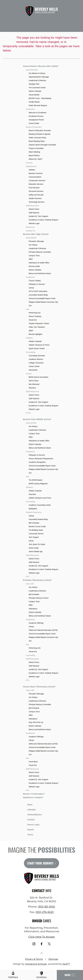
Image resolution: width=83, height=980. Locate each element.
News (28, 804)
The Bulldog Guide (36, 530)
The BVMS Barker (36, 480)
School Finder (34, 123)
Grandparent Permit (36, 120)
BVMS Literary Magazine (38, 484)
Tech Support (34, 537)
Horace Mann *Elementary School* (39, 687)
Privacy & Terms (34, 959)
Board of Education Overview (40, 131)
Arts (28, 309)
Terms (28, 834)
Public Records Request (38, 106)
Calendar (29, 809)
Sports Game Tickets (37, 349)
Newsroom (30, 227)
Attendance (33, 609)
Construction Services (37, 181)
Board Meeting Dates (37, 141)
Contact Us (30, 231)
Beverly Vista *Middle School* (37, 419)
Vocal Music (33, 762)
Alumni (29, 374)
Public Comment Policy (38, 138)
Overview (32, 494)
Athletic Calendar (35, 341)
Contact (29, 820)
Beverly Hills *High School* (36, 234)
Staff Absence (34, 213)
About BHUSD (32, 70)
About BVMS (31, 423)
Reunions (32, 388)
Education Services (36, 184)
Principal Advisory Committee (40, 252)
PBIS (31, 259)
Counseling (31, 352)
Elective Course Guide (37, 527)
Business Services (36, 173)
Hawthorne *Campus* (33, 797)
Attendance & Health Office (39, 263)
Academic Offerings (36, 623)
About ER (30, 584)
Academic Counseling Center (40, 505)
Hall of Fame (34, 381)
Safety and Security (36, 195)
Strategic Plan (34, 84)
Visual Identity (34, 95)
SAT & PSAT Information (38, 291)
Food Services (34, 188)
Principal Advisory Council (39, 598)
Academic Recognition (37, 462)
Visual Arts (33, 320)
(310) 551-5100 (46, 907)
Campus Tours (34, 256)
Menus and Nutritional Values (40, 273)
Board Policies (34, 156)
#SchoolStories (32, 815)
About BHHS (31, 238)
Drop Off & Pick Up (36, 722)
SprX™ (66, 964)
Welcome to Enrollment (38, 113)
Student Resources (34, 512)
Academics (30, 277)
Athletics (32, 170)
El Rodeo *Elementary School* (37, 580)
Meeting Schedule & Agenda (40, 134)
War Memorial (34, 384)
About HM (30, 690)
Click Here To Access (41, 937)
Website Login (34, 223)
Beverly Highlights (36, 334)
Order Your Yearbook (37, 327)
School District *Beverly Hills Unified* (41, 66)
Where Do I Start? (36, 159)
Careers (29, 163)
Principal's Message (36, 241)
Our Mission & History (37, 73)
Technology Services (37, 202)
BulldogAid (33, 509)
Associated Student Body (38, 295)
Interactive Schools (36, 964)
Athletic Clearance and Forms (40, 498)
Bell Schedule (34, 523)
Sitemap (53, 959)
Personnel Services (36, 191)
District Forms (34, 209)
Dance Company (35, 316)
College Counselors (36, 363)
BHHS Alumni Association (39, 377)
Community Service (36, 534)
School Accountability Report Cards (42, 299)
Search (29, 829)
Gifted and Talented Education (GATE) (43, 630)
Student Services (35, 198)
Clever (31, 541)
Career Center (34, 366)
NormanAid (33, 370)
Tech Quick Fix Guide (37, 544)
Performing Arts (35, 313)
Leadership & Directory (37, 80)
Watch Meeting (34, 152)
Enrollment (30, 109)
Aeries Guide (34, 548)
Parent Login (31, 824)
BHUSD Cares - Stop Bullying (40, 98)
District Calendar (35, 91)
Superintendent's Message (39, 77)
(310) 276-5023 (44, 912)
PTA (28, 577)
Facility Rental (34, 102)
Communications (35, 177)
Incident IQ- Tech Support (38, 216)
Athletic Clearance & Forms (39, 345)
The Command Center (37, 88)
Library (31, 288)
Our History (33, 245)
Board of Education (34, 127)
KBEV (31, 331)
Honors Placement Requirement (41, 459)
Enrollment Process (36, 116)
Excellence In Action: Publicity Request (43, 220)
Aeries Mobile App (36, 552)
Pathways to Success (37, 284)
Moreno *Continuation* (34, 794)
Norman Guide (34, 266)
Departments (31, 166)
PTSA (28, 413)
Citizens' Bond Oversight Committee (42, 145)
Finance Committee (36, 148)
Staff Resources (32, 206)
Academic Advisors (36, 359)
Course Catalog (35, 281)
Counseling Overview (37, 356)
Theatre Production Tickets (39, 324)
